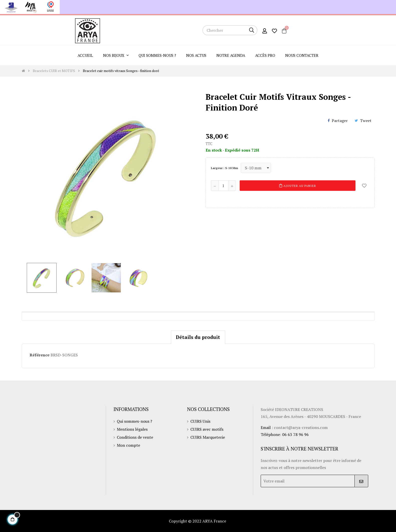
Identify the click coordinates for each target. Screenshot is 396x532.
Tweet (366, 121)
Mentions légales (132, 429)
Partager (340, 121)
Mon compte (128, 445)
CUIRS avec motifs (207, 429)
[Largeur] (256, 168)
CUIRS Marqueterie (208, 437)
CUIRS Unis (200, 421)
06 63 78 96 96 (295, 434)
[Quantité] (223, 186)
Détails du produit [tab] (198, 337)
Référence (40, 355)
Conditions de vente (135, 437)
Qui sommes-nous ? (134, 421)
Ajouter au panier (298, 186)
